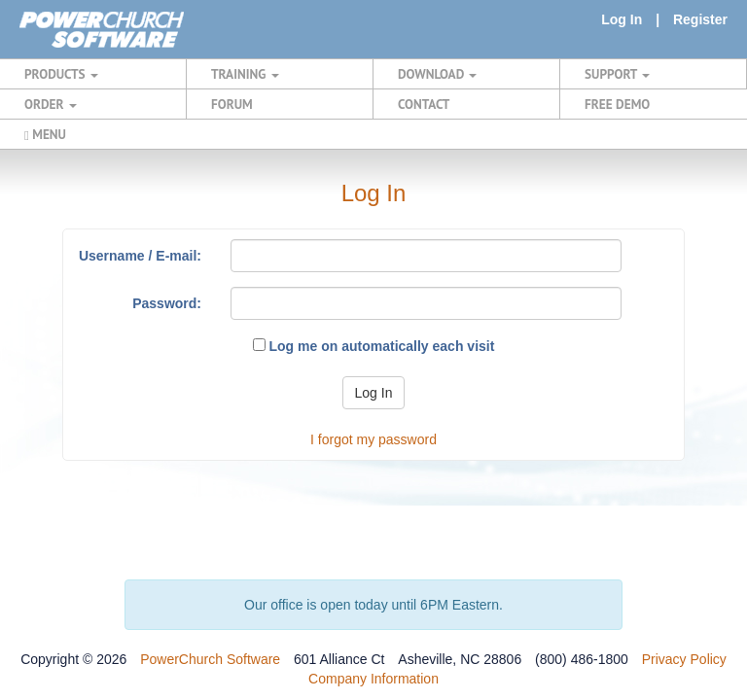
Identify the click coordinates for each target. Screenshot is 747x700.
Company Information (373, 679)
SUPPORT (617, 74)
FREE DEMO (617, 104)
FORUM (232, 104)
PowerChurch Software (210, 659)
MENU (45, 134)
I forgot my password (373, 439)
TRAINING (245, 74)
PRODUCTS (61, 74)
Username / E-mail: (140, 256)
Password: (167, 303)
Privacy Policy (684, 659)
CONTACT (424, 104)
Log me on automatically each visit (374, 346)
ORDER (51, 104)
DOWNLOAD (437, 74)
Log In (622, 19)
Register (700, 19)
